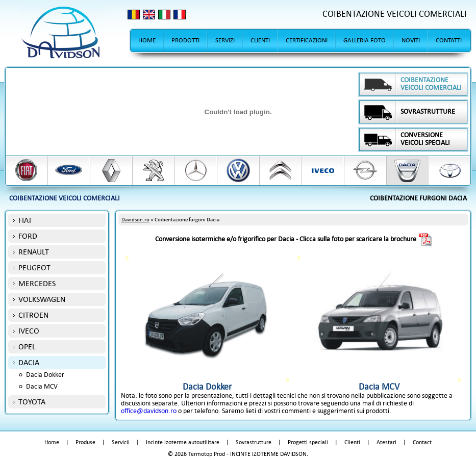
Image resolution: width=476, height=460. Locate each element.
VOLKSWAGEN (42, 299)
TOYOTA (32, 402)
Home (52, 442)
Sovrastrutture (254, 442)
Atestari (386, 442)
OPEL (27, 347)
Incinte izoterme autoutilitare (183, 442)
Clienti (352, 442)
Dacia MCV (42, 386)
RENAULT (34, 252)
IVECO (29, 331)
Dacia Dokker (45, 375)
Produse (85, 442)
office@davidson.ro (149, 411)
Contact (422, 442)
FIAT (25, 220)
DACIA (29, 362)
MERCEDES (37, 283)
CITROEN (33, 315)
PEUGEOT (34, 267)
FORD (28, 236)
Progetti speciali (308, 442)
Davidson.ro (135, 220)
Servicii (121, 442)
